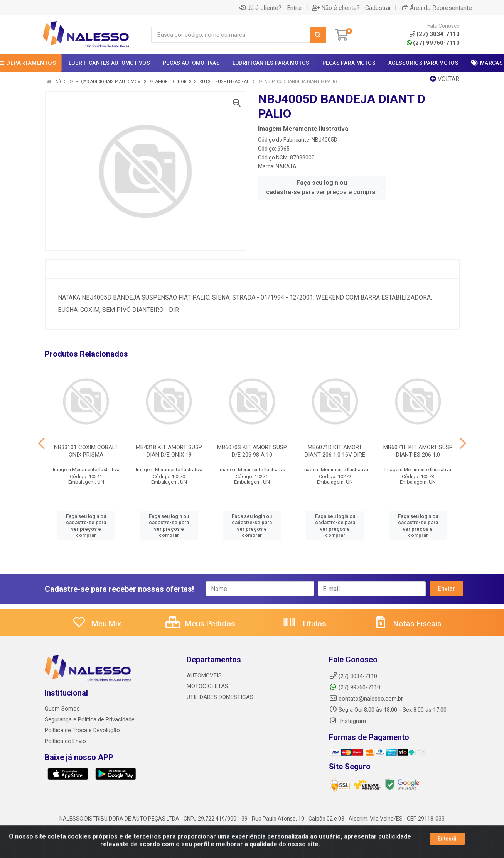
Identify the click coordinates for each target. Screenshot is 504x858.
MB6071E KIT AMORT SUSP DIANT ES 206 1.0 (418, 451)
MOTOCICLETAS (207, 686)
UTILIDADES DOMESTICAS (220, 697)
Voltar (445, 79)
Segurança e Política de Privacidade (90, 719)
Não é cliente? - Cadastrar (351, 8)
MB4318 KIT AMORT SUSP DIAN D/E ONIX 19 (169, 451)
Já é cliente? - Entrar (271, 8)
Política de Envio (65, 741)
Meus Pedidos (200, 624)
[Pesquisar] (318, 35)
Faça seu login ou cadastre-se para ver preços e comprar (322, 187)
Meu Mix (97, 624)
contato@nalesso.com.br (366, 699)
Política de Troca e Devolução (82, 730)
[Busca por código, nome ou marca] (230, 35)
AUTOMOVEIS (204, 675)
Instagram (347, 721)
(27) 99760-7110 (433, 43)
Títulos (304, 624)
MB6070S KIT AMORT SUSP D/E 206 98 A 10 (252, 451)
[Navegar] (41, 443)
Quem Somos (62, 709)
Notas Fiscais (408, 624)
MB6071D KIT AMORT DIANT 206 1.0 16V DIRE (335, 451)
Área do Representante (437, 8)
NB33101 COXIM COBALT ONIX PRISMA (86, 451)
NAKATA (286, 166)
